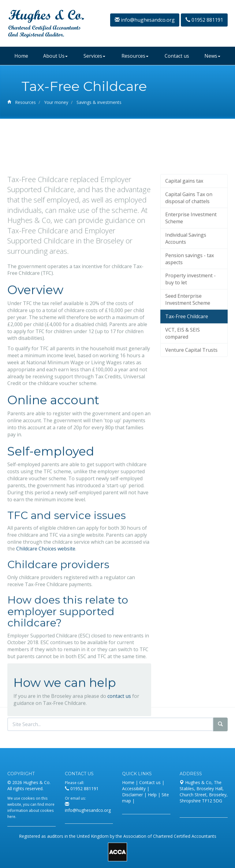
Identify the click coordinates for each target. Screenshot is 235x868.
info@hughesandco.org (145, 20)
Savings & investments (99, 104)
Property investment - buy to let (190, 335)
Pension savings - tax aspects (190, 315)
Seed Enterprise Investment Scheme (188, 356)
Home (21, 56)
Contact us (177, 56)
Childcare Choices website (46, 605)
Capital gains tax (184, 237)
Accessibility (134, 788)
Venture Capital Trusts (191, 406)
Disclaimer (132, 795)
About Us (55, 56)
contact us (119, 752)
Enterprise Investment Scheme (191, 274)
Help (152, 795)
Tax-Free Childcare (187, 372)
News (212, 56)
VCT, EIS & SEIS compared (183, 389)
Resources (135, 56)
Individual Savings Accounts (186, 295)
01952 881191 (204, 20)
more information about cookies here (31, 810)
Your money (56, 104)
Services (94, 56)
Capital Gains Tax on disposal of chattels (189, 254)
